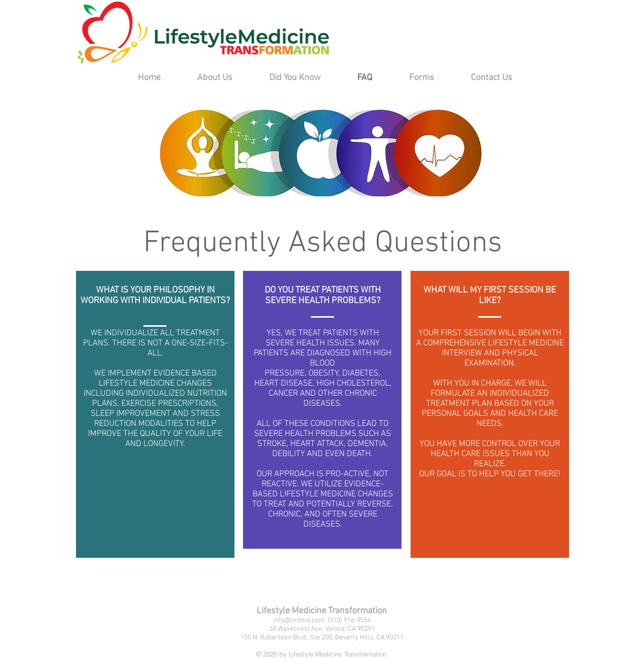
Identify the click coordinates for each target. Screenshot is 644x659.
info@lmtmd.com (299, 620)
